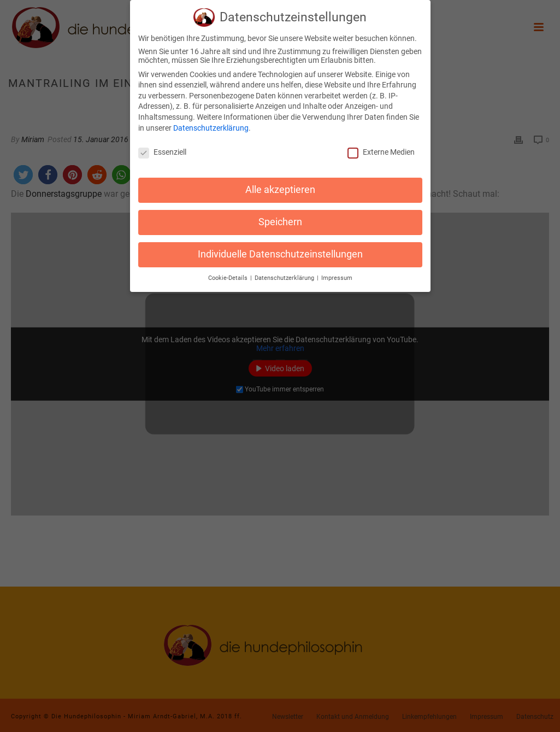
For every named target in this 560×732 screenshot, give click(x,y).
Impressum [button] (337, 272)
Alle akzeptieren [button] (280, 184)
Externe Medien (381, 147)
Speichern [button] (280, 216)
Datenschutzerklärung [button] (285, 272)
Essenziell (162, 147)
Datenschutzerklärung (211, 122)
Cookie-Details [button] (229, 272)
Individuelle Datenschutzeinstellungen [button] (280, 248)
